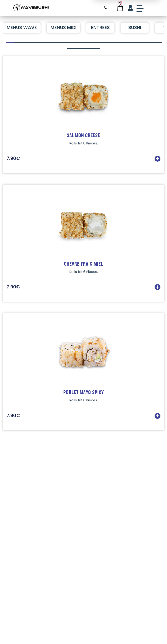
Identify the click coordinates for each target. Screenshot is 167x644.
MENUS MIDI (63, 28)
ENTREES (100, 28)
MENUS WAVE (22, 28)
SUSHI (135, 28)
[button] (10, 43)
